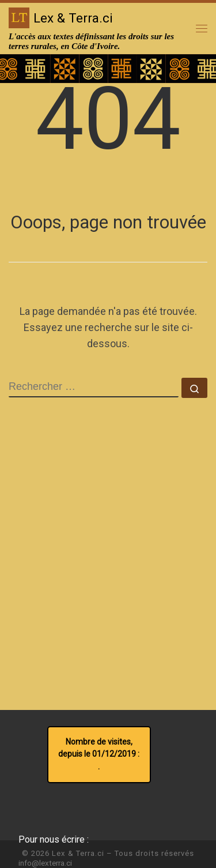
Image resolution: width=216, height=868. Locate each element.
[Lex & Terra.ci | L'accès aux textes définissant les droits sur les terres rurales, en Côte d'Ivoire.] (19, 17)
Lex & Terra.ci (78, 853)
